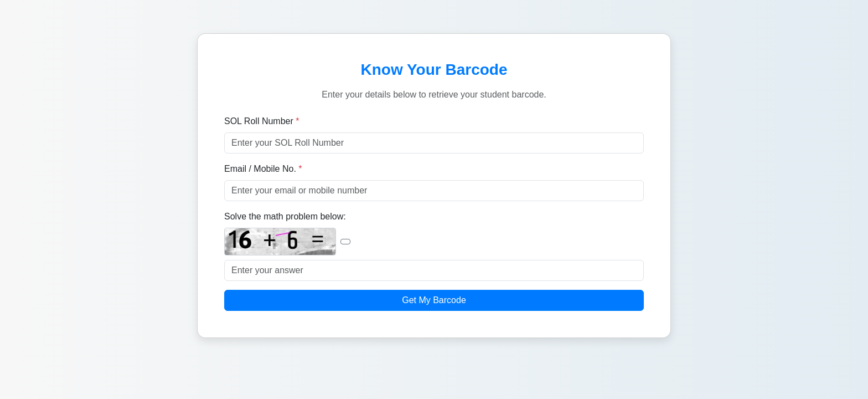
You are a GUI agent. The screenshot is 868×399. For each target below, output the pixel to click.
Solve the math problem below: (285, 216)
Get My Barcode (434, 300)
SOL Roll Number (262, 121)
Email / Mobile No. (263, 169)
